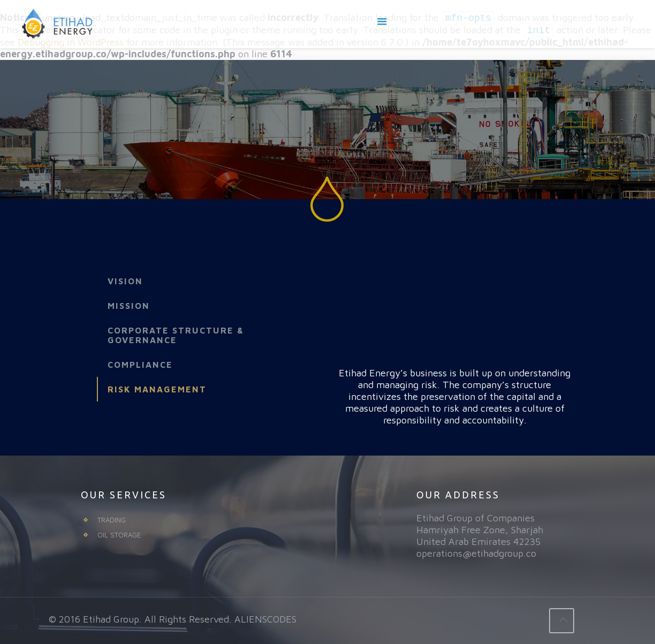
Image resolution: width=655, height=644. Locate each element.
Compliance (140, 365)
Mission (129, 306)
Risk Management (157, 389)
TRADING (112, 520)
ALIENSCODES (265, 619)
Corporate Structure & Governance (176, 335)
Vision (125, 281)
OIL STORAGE (119, 535)
